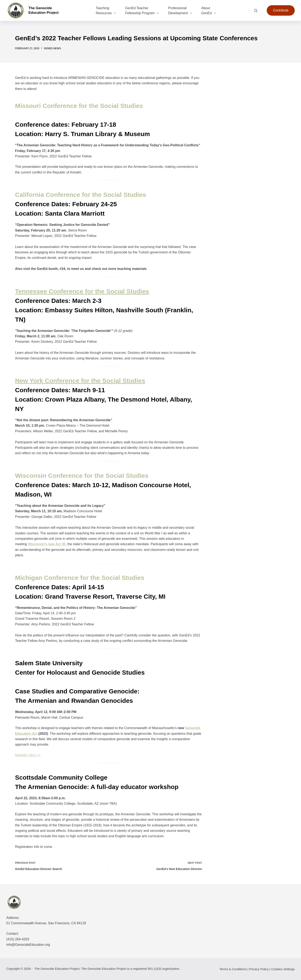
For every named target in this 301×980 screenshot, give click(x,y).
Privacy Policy (259, 969)
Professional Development (181, 11)
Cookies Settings (283, 969)
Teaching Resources (107, 11)
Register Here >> (28, 755)
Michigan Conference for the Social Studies (80, 578)
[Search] (256, 11)
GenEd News (52, 48)
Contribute (281, 10)
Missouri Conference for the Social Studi (75, 106)
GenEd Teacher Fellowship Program (143, 11)
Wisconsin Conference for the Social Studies (82, 476)
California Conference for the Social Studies (81, 195)
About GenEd (209, 11)
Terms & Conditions (233, 969)
